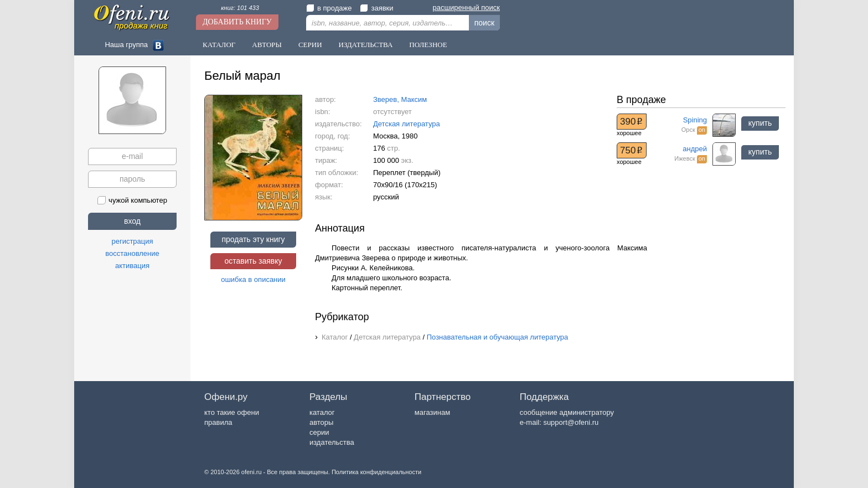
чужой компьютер (132, 200)
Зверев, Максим (400, 99)
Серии (310, 45)
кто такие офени (232, 412)
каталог (322, 412)
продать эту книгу (253, 239)
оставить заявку (253, 261)
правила (218, 422)
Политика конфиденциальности (376, 472)
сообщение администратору (567, 412)
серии (319, 432)
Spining (695, 120)
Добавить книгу (237, 22)
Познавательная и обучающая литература (498, 337)
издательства (332, 442)
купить (760, 123)
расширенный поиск (466, 7)
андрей (695, 149)
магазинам (432, 412)
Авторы (267, 45)
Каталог (219, 45)
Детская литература (407, 124)
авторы (321, 422)
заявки (376, 8)
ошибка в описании (253, 279)
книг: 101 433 (240, 8)
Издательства (366, 45)
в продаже (329, 8)
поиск (484, 23)
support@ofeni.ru (571, 422)
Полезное (428, 45)
